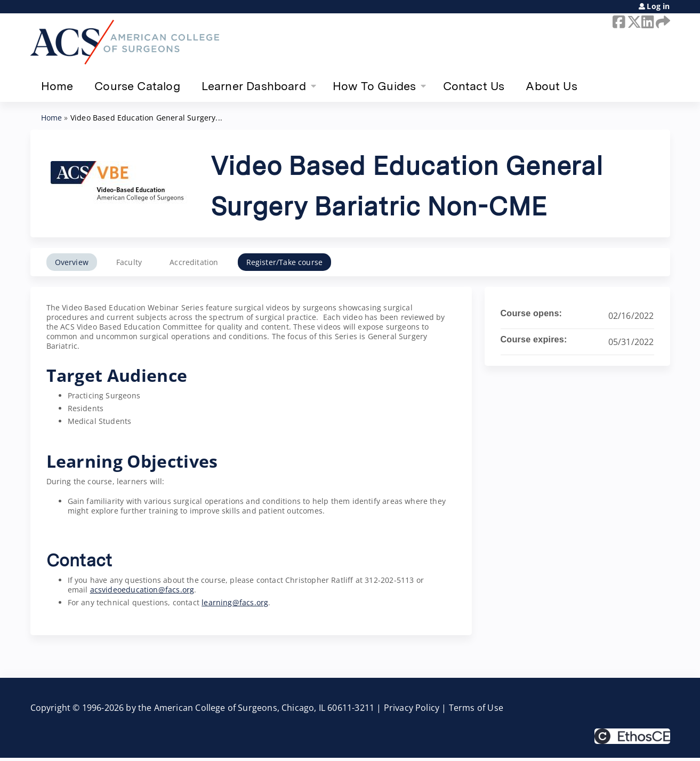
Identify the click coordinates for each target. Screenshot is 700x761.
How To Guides (374, 86)
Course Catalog (137, 86)
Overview (72, 262)
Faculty (129, 262)
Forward (661, 22)
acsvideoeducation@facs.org (142, 590)
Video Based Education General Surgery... (146, 118)
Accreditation (194, 262)
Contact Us (474, 86)
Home (57, 86)
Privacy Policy (412, 708)
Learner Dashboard (254, 86)
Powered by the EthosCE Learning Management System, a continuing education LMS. (632, 736)
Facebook (618, 22)
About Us (551, 86)
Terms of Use (476, 708)
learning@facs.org (235, 602)
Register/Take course (285, 262)
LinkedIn (647, 22)
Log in (658, 6)
